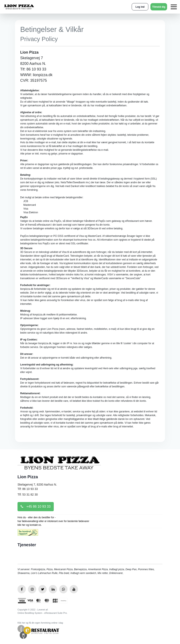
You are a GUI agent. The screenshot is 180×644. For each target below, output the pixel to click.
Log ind (140, 7)
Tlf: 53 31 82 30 (28, 495)
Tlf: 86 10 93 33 (28, 489)
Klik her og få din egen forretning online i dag (40, 623)
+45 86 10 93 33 (36, 507)
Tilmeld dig (159, 7)
